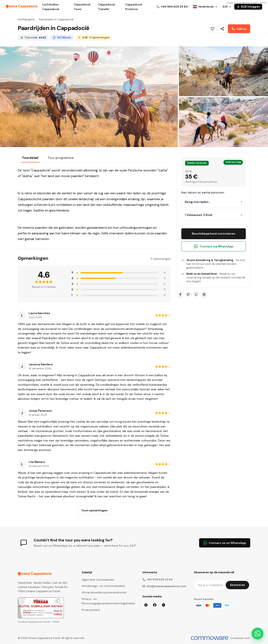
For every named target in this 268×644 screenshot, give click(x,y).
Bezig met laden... (198, 202)
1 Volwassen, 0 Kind (199, 215)
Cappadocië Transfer (106, 7)
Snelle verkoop (197, 163)
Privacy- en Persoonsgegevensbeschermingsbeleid (108, 601)
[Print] (204, 294)
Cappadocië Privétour (134, 7)
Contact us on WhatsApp (225, 543)
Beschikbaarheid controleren (214, 234)
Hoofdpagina (26, 19)
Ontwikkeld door (240, 638)
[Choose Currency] (227, 7)
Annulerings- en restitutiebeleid (103, 586)
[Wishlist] (213, 29)
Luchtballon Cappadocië (51, 7)
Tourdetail (30, 158)
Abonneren (237, 585)
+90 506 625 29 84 (157, 579)
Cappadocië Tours (82, 7)
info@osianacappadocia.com (164, 586)
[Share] (222, 29)
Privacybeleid (91, 610)
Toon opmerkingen (94, 510)
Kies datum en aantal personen (203, 192)
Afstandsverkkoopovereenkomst (104, 592)
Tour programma (61, 158)
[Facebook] (180, 294)
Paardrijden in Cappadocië (56, 19)
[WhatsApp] (196, 294)
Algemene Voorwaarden (98, 580)
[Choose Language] (205, 7)
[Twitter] (188, 294)
